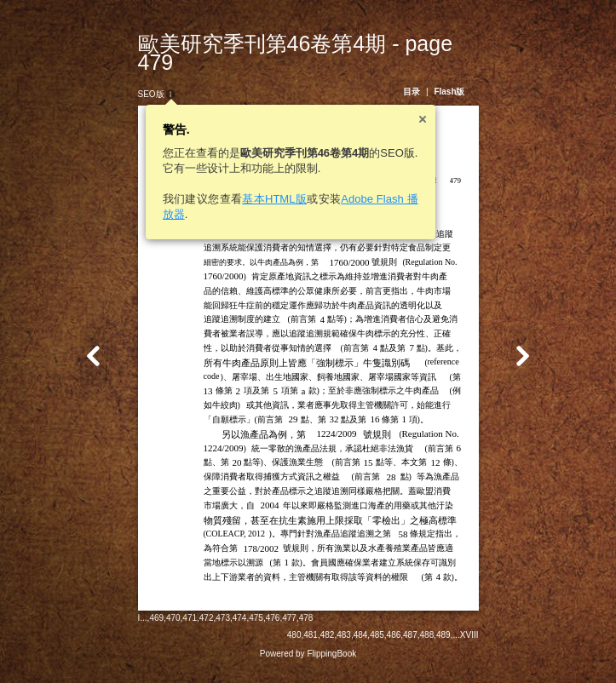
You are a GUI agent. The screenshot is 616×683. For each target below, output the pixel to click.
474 (225, 644)
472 (191, 644)
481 (326, 646)
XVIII (485, 646)
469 (141, 644)
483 (359, 646)
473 (207, 644)
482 (343, 646)
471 (174, 644)
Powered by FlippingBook (308, 665)
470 (158, 644)
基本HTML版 (259, 180)
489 (459, 646)
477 (274, 644)
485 (392, 646)
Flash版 (464, 73)
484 (376, 646)
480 (310, 646)
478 (291, 644)
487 (426, 646)
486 (409, 646)
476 (258, 644)
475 (241, 644)
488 (443, 646)
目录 (427, 73)
